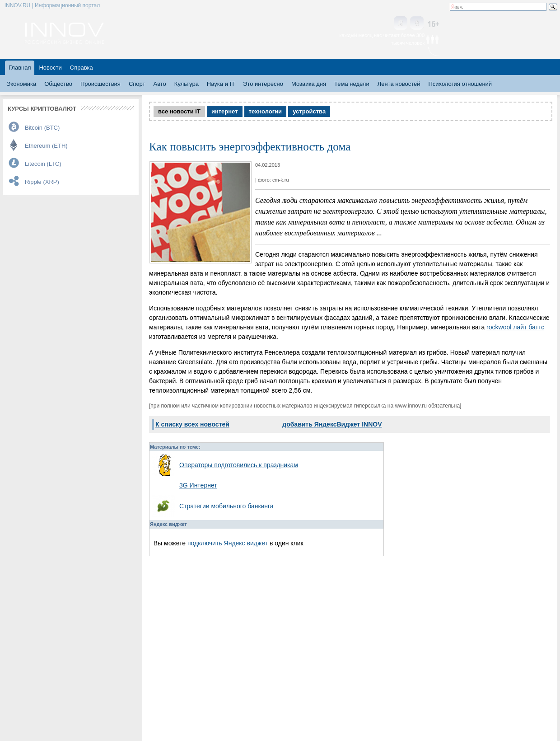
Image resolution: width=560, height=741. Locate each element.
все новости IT (179, 111)
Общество (58, 84)
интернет (225, 111)
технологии (266, 111)
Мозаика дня (309, 84)
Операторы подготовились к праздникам (239, 465)
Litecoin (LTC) (43, 164)
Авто (159, 84)
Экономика (21, 84)
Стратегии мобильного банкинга (226, 506)
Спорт (137, 84)
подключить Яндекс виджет (228, 543)
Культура (187, 84)
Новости (50, 68)
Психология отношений (460, 84)
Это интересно (263, 84)
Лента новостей (399, 84)
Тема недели (352, 84)
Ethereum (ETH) (46, 146)
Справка (82, 68)
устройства (309, 111)
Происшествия (100, 84)
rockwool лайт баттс (515, 327)
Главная (20, 68)
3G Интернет (198, 485)
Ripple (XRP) (42, 182)
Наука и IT (221, 84)
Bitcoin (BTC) (42, 128)
